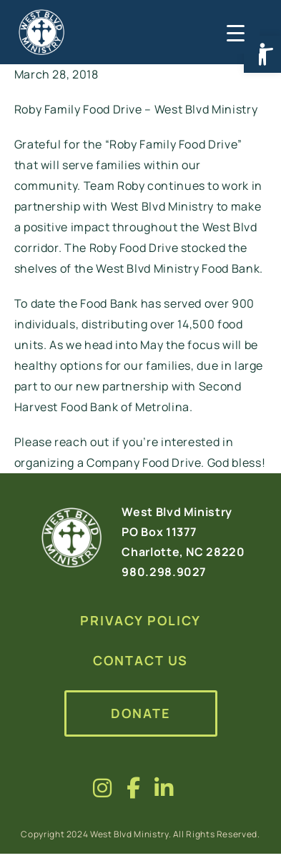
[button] (262, 54)
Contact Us (140, 660)
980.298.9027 (164, 572)
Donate (141, 713)
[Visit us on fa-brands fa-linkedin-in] (164, 788)
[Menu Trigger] (234, 32)
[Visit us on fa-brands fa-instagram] (103, 788)
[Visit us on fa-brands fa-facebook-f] (134, 788)
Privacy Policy (140, 620)
